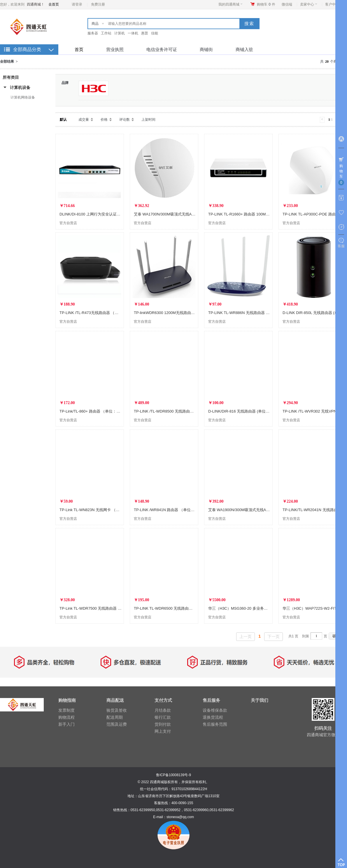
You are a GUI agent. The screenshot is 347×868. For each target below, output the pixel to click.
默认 (63, 120)
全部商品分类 (27, 49)
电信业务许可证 (162, 49)
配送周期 (115, 717)
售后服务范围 (215, 724)
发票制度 (66, 710)
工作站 (106, 33)
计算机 (120, 33)
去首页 (54, 4)
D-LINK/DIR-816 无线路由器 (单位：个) (241, 411)
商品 (95, 24)
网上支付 (163, 731)
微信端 (287, 4)
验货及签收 (117, 710)
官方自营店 (68, 223)
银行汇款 (163, 717)
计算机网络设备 (23, 97)
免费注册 (98, 4)
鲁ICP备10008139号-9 (173, 775)
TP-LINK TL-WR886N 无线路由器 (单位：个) (246, 313)
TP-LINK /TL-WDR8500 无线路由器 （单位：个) (174, 411)
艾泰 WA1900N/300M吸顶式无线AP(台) (242, 510)
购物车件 (266, 4)
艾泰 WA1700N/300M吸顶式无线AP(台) (167, 214)
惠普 (145, 33)
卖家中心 (309, 4)
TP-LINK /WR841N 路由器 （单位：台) (167, 510)
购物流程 (66, 717)
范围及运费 (117, 724)
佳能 (155, 33)
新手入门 (66, 724)
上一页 (246, 636)
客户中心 (334, 4)
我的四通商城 (231, 4)
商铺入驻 (244, 49)
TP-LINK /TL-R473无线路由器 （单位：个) (95, 313)
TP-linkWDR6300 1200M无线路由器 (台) (168, 313)
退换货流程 (213, 717)
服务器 (93, 33)
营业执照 (115, 49)
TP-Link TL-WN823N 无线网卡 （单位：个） (97, 510)
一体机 (133, 33)
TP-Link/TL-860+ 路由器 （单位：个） (92, 411)
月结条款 (163, 710)
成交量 (84, 120)
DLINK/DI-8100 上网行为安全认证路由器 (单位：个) (103, 214)
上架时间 (148, 120)
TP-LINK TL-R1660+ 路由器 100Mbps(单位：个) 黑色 (253, 214)
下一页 (274, 636)
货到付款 (163, 724)
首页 (79, 49)
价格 (104, 120)
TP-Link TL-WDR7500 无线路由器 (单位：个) (98, 608)
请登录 (77, 4)
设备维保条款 (215, 710)
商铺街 (206, 49)
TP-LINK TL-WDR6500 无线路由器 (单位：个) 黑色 (177, 608)
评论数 (125, 120)
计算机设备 (20, 87)
